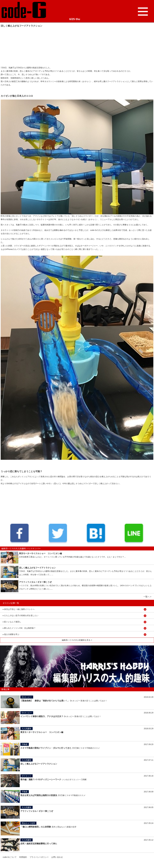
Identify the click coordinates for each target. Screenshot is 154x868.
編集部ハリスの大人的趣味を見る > (77, 640)
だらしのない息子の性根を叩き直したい (21, 615)
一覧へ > (147, 597)
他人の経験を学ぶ (11, 634)
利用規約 (23, 857)
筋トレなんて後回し (12, 622)
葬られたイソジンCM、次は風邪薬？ (19, 628)
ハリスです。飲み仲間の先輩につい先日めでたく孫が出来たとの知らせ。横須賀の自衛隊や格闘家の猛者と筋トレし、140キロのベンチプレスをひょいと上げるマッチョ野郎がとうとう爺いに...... (85, 585)
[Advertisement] (21, 46)
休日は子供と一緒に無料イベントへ (19, 609)
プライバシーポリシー (39, 857)
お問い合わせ (57, 857)
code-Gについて (10, 857)
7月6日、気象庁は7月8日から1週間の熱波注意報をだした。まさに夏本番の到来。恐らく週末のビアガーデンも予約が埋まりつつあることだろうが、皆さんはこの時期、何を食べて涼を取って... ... (85, 571)
